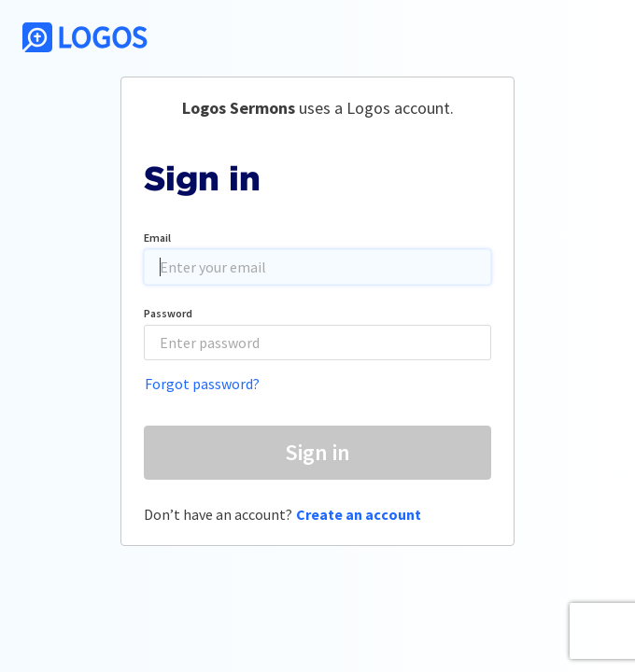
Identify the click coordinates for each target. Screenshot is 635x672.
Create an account (359, 514)
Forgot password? (202, 384)
